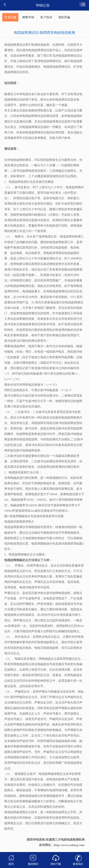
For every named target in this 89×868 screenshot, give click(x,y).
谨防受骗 (64, 17)
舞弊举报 (28, 17)
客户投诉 (46, 17)
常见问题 (10, 17)
